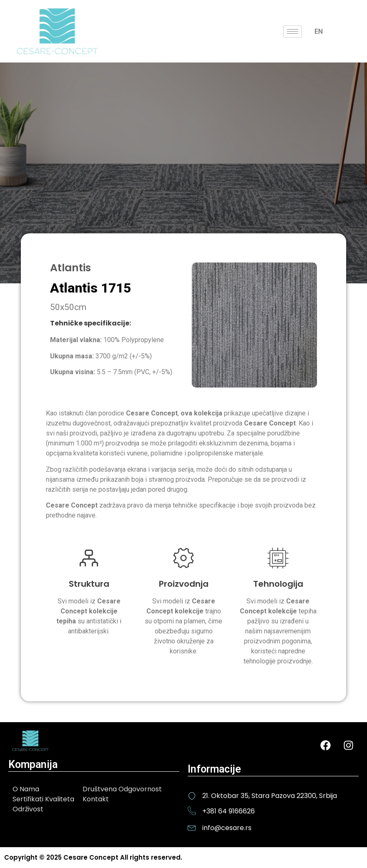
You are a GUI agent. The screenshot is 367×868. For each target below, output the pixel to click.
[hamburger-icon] (293, 31)
